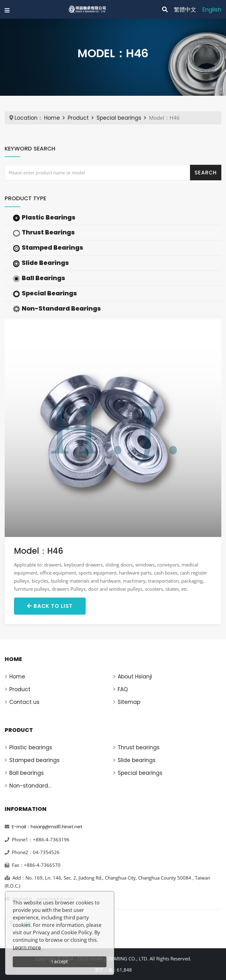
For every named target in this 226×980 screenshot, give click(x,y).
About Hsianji (135, 677)
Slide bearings (137, 760)
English (212, 9)
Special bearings (119, 118)
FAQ (123, 689)
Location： (29, 118)
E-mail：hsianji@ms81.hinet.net (47, 827)
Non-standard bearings (29, 786)
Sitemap (129, 702)
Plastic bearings (31, 747)
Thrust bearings (139, 747)
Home (52, 118)
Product (78, 118)
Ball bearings (27, 773)
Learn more (27, 948)
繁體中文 (185, 9)
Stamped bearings (34, 760)
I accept (60, 962)
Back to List (50, 606)
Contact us (24, 702)
